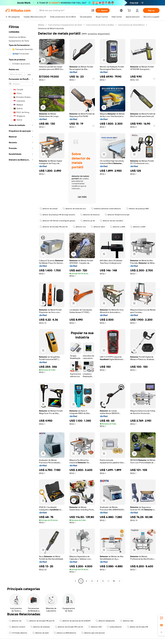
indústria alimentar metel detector (106, 209)
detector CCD (95, 627)
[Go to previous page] (75, 581)
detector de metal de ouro (74, 209)
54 (114, 581)
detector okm (127, 621)
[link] (161, 618)
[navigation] (21, 303)
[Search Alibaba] (64, 10)
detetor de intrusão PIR (137, 627)
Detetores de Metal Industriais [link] (51, 28)
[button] (93, 10)
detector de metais (49, 209)
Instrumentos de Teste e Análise (100, 25)
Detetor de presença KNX (137, 209)
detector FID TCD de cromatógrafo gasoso (57, 221)
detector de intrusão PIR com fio (69, 627)
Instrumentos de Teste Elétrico (131, 25)
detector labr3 (98, 227)
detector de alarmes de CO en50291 (75, 621)
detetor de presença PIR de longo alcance (57, 215)
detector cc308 (117, 227)
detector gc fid (88, 221)
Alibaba (41, 25)
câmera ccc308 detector (65, 633)
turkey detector (114, 627)
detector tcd (79, 227)
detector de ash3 (40, 633)
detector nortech (17, 627)
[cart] (130, 11)
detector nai (15, 621)
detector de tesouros (90, 215)
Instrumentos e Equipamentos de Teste (65, 25)
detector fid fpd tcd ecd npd (117, 215)
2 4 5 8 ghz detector (18, 633)
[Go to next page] (119, 581)
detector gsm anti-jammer (93, 633)
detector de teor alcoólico (112, 221)
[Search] (103, 10)
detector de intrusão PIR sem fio (54, 227)
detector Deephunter (105, 621)
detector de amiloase (40, 627)
